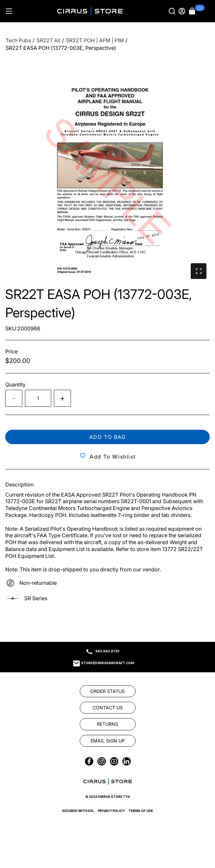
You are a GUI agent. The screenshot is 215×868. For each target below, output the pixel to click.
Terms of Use (141, 811)
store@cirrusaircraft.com (107, 663)
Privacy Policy (111, 811)
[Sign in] (183, 11)
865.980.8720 (107, 651)
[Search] (173, 11)
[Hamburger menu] (9, 11)
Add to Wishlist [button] (113, 457)
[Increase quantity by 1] (62, 398)
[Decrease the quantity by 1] (14, 398)
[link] (108, 691)
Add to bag (108, 437)
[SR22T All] (48, 40)
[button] (197, 11)
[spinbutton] (38, 398)
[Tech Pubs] (18, 40)
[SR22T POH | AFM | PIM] (95, 40)
